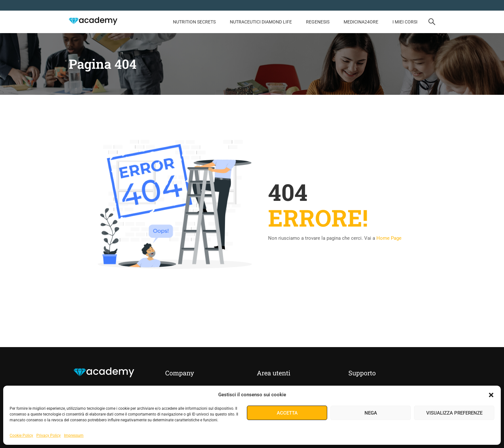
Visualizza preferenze (454, 413)
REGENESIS (318, 22)
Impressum (74, 435)
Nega (371, 413)
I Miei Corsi (405, 22)
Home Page (389, 238)
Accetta (287, 413)
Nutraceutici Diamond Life (261, 22)
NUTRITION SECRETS (194, 22)
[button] (491, 395)
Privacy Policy (49, 435)
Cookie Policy (21, 435)
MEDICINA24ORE (361, 22)
